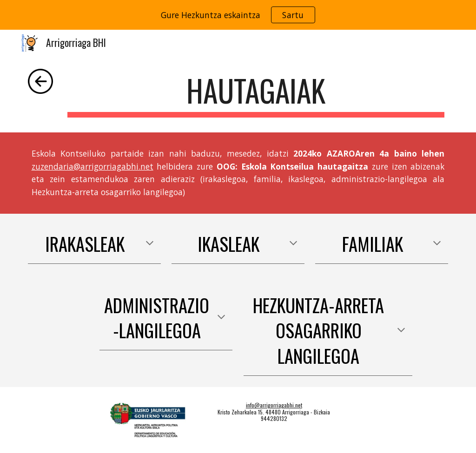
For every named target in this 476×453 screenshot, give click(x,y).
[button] (150, 244)
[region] (238, 15)
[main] (256, 95)
